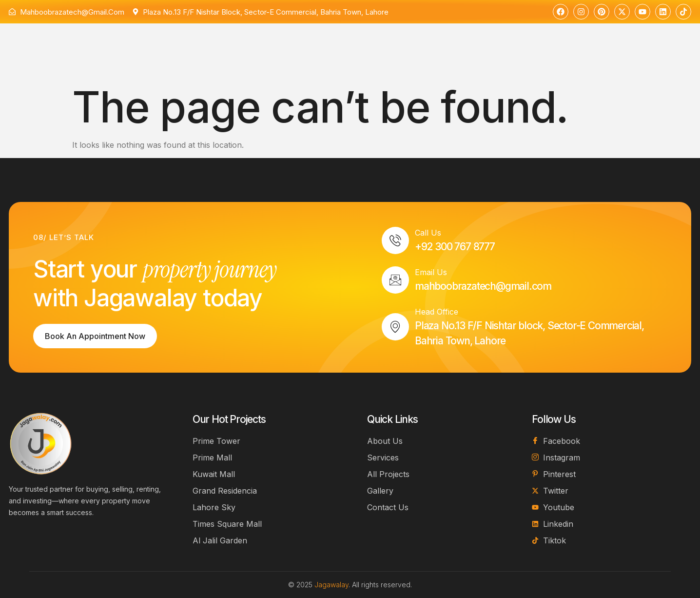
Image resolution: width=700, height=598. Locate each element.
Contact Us (381, 44)
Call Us (428, 233)
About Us (221, 44)
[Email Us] (395, 280)
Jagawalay (331, 585)
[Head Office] (395, 327)
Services (271, 44)
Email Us (431, 272)
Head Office (437, 312)
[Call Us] (395, 240)
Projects (324, 45)
